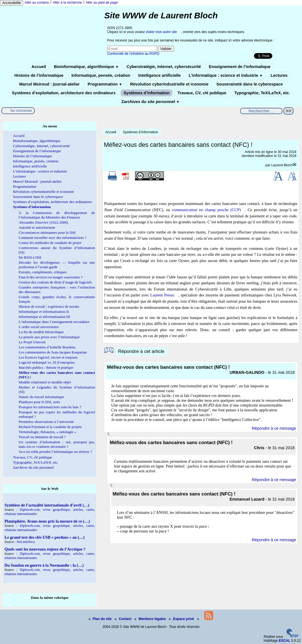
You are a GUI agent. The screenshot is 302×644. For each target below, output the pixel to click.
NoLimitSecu (26, 542)
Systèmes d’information (146, 93)
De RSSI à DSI (30, 257)
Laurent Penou (162, 295)
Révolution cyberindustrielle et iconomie (169, 84)
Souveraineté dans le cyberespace (250, 84)
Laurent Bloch (282, 165)
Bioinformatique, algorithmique (86, 67)
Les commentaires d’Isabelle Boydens (47, 347)
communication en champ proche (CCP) (207, 210)
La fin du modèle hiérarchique (41, 332)
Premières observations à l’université (46, 422)
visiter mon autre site (161, 32)
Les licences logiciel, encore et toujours (48, 357)
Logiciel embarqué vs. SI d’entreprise (47, 362)
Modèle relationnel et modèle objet (45, 382)
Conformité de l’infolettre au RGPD (133, 54)
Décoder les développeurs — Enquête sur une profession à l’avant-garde (57, 265)
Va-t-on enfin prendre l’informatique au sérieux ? (55, 452)
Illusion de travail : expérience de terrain (49, 306)
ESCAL (285, 641)
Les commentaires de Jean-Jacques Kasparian (53, 352)
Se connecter (21, 111)
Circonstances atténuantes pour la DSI (47, 233)
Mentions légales (151, 619)
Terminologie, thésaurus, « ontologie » (47, 432)
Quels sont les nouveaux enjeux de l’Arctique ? (45, 549)
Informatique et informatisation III (44, 317)
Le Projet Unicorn (32, 342)
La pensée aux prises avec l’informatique (49, 337)
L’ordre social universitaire (39, 327)
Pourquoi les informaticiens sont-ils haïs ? (50, 407)
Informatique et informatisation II (44, 312)
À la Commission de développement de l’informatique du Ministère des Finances (57, 215)
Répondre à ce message (274, 428)
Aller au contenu (37, 3)
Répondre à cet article (141, 351)
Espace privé (182, 619)
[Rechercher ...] (261, 111)
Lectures (279, 75)
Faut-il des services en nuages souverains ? (51, 277)
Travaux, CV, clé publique (202, 93)
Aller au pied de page (102, 3)
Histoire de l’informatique (39, 75)
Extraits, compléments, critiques (43, 272)
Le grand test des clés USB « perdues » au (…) (44, 537)
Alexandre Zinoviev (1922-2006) (43, 222)
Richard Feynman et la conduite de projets (50, 427)
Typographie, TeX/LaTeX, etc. (262, 93)
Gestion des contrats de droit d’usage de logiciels (55, 282)
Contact (123, 619)
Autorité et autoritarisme (37, 227)
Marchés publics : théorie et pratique (46, 367)
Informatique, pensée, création (101, 75)
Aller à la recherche (67, 3)
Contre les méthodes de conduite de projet (50, 243)
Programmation (105, 84)
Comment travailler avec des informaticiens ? (53, 238)
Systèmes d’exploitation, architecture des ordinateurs (64, 93)
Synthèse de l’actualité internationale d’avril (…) (47, 505)
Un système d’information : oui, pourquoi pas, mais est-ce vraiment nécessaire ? (57, 444)
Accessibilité (12, 3)
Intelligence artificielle (159, 75)
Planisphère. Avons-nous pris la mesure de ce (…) (47, 521)
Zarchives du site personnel (150, 102)
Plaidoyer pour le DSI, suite (39, 402)
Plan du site (101, 619)
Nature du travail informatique (41, 397)
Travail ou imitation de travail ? (42, 437)
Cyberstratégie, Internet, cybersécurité (164, 67)
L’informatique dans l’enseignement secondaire (54, 322)
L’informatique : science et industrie (226, 75)
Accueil (39, 67)
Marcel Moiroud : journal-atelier (49, 84)
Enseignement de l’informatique (240, 67)
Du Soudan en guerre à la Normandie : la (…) (44, 565)
